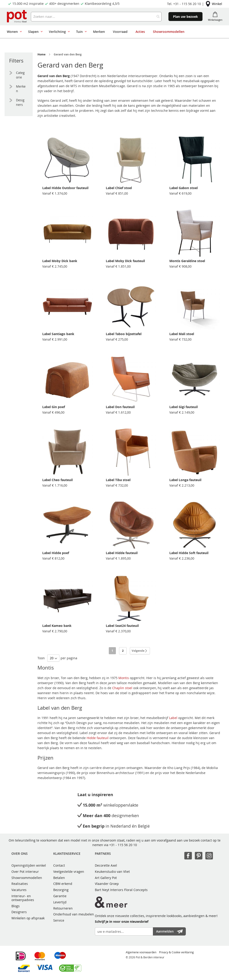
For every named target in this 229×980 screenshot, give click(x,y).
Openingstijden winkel (29, 865)
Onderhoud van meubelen (74, 914)
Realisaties (20, 884)
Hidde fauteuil (98, 738)
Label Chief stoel (119, 188)
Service (59, 920)
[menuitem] (13, 32)
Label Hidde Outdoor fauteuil (65, 188)
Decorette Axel (106, 865)
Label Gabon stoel (184, 188)
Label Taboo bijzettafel (124, 334)
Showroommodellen (27, 878)
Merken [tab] (21, 89)
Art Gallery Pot (106, 878)
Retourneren (63, 908)
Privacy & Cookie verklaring (176, 952)
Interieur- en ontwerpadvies (23, 898)
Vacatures (19, 890)
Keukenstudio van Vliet (112, 872)
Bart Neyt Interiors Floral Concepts (121, 890)
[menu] (113, 32)
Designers (19, 912)
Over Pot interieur (25, 872)
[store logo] (17, 17)
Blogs (16, 906)
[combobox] (96, 17)
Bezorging (61, 890)
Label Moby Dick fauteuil (125, 261)
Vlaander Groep (107, 884)
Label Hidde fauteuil (122, 553)
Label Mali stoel (182, 334)
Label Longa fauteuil (185, 480)
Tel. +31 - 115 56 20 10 (184, 4)
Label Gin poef (54, 407)
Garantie (60, 896)
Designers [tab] (20, 102)
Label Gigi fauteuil (184, 407)
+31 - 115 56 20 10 (123, 845)
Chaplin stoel (122, 688)
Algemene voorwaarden (141, 952)
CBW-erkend (63, 884)
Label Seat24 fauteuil (122, 626)
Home (41, 54)
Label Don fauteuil (120, 407)
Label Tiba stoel (118, 480)
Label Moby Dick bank (60, 261)
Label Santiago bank (58, 334)
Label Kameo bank (57, 626)
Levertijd (60, 902)
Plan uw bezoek (185, 17)
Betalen (59, 878)
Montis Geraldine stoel (187, 261)
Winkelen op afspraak (28, 918)
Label (173, 718)
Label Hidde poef (56, 553)
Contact (59, 865)
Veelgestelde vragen (69, 872)
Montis (124, 678)
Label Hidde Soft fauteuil (189, 553)
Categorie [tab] (20, 75)
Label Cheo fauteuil (57, 480)
